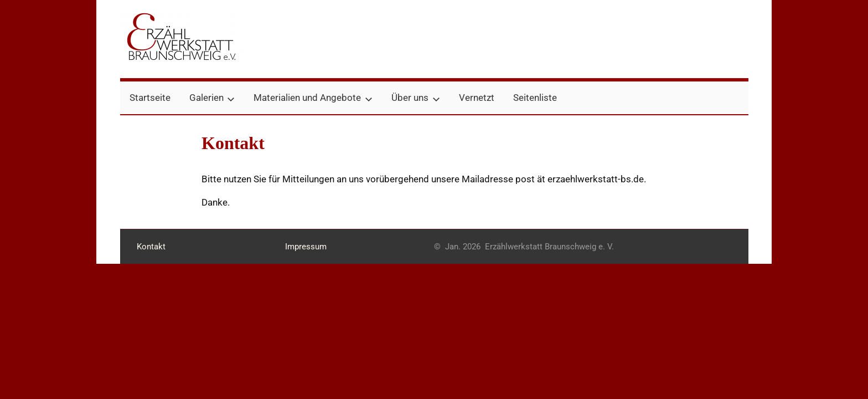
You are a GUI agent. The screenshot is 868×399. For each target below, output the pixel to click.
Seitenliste (535, 98)
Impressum (306, 247)
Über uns (416, 98)
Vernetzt (477, 98)
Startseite (150, 98)
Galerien (212, 98)
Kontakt (151, 247)
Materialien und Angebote (313, 98)
